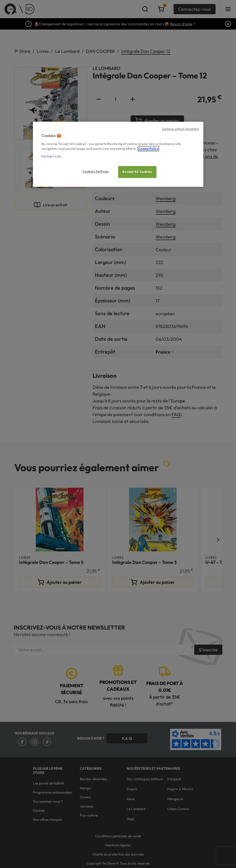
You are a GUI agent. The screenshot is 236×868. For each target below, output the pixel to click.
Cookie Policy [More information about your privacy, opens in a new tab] (148, 149)
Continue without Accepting (180, 129)
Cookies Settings (96, 171)
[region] (118, 154)
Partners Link (51, 156)
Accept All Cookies (137, 172)
